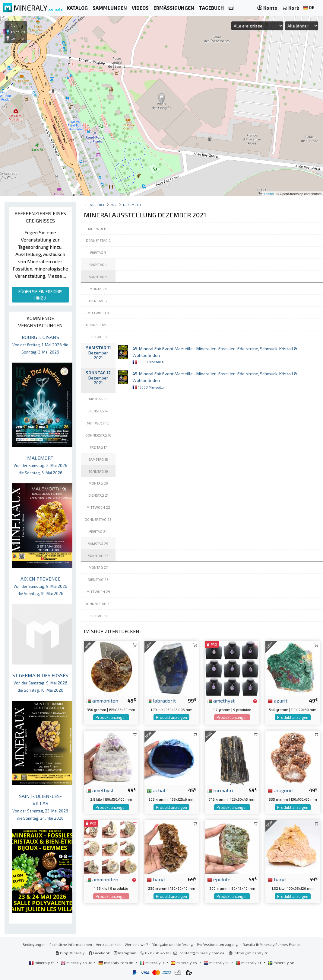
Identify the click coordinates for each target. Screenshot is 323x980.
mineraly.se (281, 962)
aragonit (280, 790)
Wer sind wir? (136, 944)
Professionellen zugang (218, 944)
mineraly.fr (42, 962)
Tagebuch (97, 205)
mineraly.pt (249, 962)
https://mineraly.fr (251, 953)
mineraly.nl (217, 962)
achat (156, 790)
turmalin (220, 790)
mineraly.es (184, 962)
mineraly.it (152, 962)
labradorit (161, 700)
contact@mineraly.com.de (202, 953)
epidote (219, 879)
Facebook (99, 953)
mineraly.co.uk (77, 962)
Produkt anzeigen (111, 717)
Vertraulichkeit (108, 944)
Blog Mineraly (70, 953)
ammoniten (102, 700)
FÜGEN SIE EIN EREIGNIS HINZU (40, 295)
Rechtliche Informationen (71, 944)
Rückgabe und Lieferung (172, 944)
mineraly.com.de (116, 962)
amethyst (221, 700)
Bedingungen (34, 944)
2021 (114, 205)
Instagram (125, 953)
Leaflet (269, 194)
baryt (156, 879)
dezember (132, 205)
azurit (278, 700)
